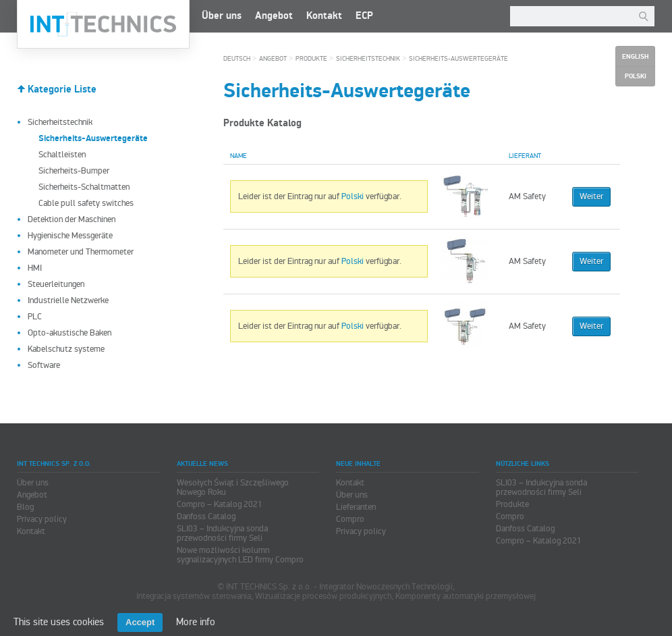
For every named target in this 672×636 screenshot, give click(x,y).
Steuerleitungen (56, 284)
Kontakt (324, 16)
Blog (25, 507)
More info (196, 622)
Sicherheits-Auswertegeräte (458, 59)
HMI (35, 268)
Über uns (222, 16)
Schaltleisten (62, 155)
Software (44, 365)
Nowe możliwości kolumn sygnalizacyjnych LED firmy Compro (240, 555)
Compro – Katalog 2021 (220, 504)
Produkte (311, 59)
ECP (364, 16)
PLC (35, 317)
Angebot (274, 16)
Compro (350, 519)
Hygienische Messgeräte (70, 236)
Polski (353, 196)
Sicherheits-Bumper (74, 171)
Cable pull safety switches (86, 203)
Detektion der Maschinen (72, 219)
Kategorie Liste (62, 89)
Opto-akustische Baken (69, 333)
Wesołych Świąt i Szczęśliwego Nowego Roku (233, 487)
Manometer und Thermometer (81, 252)
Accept (140, 622)
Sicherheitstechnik (60, 122)
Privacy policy (42, 519)
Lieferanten (356, 507)
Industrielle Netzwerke (68, 300)
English (635, 57)
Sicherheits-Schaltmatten (84, 187)
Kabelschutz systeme (66, 349)
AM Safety (527, 196)
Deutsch (237, 59)
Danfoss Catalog (206, 516)
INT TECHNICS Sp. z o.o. (103, 24)
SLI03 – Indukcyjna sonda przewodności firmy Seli (222, 533)
